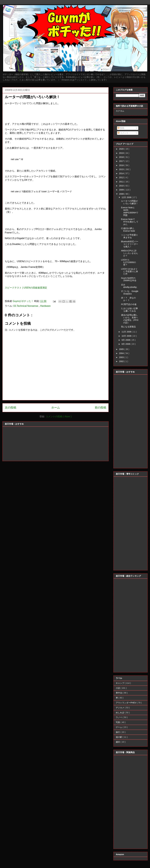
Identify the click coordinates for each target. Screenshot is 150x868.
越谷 (118, 742)
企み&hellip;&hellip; (129, 286)
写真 (118, 722)
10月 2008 (127, 336)
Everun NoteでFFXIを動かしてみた (130, 222)
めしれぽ (120, 713)
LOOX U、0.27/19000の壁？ (128, 262)
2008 (122, 194)
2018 (122, 157)
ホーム (56, 408)
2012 (122, 177)
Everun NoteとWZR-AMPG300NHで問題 (130, 211)
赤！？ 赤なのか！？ (128, 299)
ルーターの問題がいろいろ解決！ (130, 202)
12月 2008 (127, 197)
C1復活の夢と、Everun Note (129, 230)
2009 (122, 190)
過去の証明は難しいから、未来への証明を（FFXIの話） (130, 319)
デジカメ (120, 708)
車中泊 (119, 693)
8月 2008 (126, 344)
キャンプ (120, 683)
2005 (122, 349)
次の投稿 (10, 408)
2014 (122, 173)
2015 (122, 169)
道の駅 (119, 737)
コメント (123, 133)
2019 (122, 153)
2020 (122, 149)
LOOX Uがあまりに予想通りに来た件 (130, 271)
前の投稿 (100, 408)
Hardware (45, 306)
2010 (122, 186)
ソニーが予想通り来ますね (129, 236)
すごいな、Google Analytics (130, 292)
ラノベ (119, 717)
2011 (122, 182)
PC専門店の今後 (129, 304)
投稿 (121, 128)
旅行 (118, 732)
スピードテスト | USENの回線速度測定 (26, 288)
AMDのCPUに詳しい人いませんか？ (130, 253)
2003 (122, 357)
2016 (122, 165)
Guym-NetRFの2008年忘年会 (129, 279)
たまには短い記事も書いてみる (129, 310)
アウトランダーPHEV (126, 703)
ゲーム (119, 727)
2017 (122, 161)
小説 (118, 688)
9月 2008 (126, 340)
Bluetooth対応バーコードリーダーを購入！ (130, 244)
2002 (122, 361)
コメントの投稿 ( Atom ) (59, 416)
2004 (122, 353)
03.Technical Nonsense (26, 306)
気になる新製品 (128, 327)
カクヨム (120, 111)
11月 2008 (127, 332)
